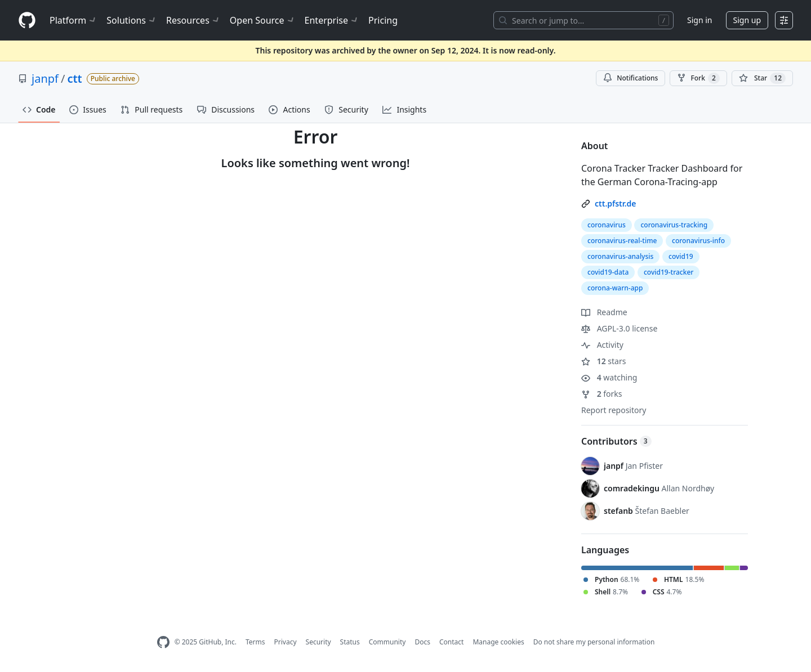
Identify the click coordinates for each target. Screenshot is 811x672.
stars (603, 361)
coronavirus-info (698, 241)
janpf (45, 79)
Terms (255, 642)
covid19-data (608, 272)
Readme (604, 312)
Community (387, 642)
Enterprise (332, 20)
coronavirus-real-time (622, 241)
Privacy (286, 642)
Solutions (132, 20)
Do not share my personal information (594, 642)
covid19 (681, 256)
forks (602, 394)
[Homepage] (27, 21)
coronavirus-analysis (620, 256)
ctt (74, 79)
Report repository (614, 410)
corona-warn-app (615, 288)
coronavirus (607, 225)
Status (350, 642)
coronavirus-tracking (674, 225)
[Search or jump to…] (583, 20)
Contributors (616, 441)
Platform (73, 20)
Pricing (383, 20)
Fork (698, 78)
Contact (451, 642)
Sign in (699, 20)
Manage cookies (498, 642)
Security (318, 642)
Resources (193, 20)
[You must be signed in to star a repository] (762, 78)
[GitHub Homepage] (163, 642)
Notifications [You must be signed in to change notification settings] (630, 78)
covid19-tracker (669, 272)
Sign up (747, 20)
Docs (422, 642)
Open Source (263, 20)
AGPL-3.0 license (619, 328)
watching (609, 377)
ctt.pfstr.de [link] (615, 203)
